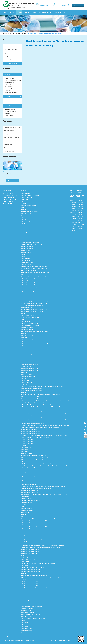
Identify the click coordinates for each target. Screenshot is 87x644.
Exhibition (25, 378)
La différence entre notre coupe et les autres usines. (35, 275)
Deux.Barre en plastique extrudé (30, 364)
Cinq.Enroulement (27, 525)
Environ (24, 334)
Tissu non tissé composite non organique (32, 391)
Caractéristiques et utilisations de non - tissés (33, 568)
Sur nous (19, 12)
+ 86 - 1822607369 (61, 6)
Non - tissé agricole (9, 151)
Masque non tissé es (27, 238)
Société (6, 46)
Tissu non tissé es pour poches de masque (32, 216)
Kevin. (24, 254)
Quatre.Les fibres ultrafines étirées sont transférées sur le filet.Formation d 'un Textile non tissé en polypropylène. (45, 495)
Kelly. (24, 256)
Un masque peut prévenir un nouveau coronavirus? (34, 342)
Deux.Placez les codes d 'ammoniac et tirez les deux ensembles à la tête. (39, 358)
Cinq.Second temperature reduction (31, 549)
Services (6, 56)
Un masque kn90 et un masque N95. (31, 397)
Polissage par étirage (27, 307)
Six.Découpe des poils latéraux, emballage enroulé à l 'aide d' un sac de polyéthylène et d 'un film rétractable (45, 579)
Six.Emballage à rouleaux (28, 592)
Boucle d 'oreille (8, 96)
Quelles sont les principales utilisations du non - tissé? (35, 332)
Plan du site (54, 640)
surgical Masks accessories (73, 193)
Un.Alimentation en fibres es (29, 281)
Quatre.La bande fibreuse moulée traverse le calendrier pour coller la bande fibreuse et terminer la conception (45, 471)
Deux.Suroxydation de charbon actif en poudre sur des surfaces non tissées (40, 356)
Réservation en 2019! (27, 265)
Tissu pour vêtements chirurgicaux (10, 132)
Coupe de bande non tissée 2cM (30, 340)
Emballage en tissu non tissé (29, 232)
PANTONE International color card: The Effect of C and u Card (37, 273)
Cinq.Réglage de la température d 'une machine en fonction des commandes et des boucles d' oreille (44, 542)
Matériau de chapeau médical (12, 137)
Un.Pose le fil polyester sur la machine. (31, 297)
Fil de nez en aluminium (10, 112)
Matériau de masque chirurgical (12, 127)
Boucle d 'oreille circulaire (11, 102)
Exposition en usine (9, 53)
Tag (23, 633)
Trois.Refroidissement (28, 439)
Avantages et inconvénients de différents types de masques (37, 277)
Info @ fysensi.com (44, 6)
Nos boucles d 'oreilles (28, 604)
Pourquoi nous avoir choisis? (20, 34)
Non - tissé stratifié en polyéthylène (13, 80)
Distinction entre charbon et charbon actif (32, 606)
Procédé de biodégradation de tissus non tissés (34, 618)
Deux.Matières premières (28, 346)
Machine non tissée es (28, 246)
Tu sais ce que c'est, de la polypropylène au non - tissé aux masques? (39, 519)
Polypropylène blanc (27, 222)
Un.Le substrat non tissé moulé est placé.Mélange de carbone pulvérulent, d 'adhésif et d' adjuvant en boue (46, 294)
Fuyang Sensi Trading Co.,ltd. (10, 193)
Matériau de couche (9, 144)
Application (27, 12)
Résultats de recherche (28, 616)
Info (23, 208)
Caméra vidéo (26, 228)
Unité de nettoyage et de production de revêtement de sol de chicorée (39, 563)
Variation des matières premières (30, 462)
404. (24, 624)
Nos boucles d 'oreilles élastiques (30, 517)
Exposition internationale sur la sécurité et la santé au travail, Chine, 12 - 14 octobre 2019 (43, 387)
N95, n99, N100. (9, 84)
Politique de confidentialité (63, 640)
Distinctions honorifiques (11, 50)
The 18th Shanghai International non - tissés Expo (34, 456)
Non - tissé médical (9, 141)
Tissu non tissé (26, 234)
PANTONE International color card (30, 338)
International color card (10, 60)
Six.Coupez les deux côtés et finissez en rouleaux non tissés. (37, 576)
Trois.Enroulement (27, 366)
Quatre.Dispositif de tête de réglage (31, 490)
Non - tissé (7, 75)
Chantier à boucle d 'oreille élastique (31, 324)
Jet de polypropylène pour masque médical (33, 242)
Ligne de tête (7, 106)
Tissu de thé (7, 148)
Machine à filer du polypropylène (30, 212)
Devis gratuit (13, 181)
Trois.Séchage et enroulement (29, 429)
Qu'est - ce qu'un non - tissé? (29, 271)
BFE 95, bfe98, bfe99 (10, 82)
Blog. (24, 507)
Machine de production (28, 224)
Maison (5, 12)
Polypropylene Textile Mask (29, 226)
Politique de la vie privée (28, 629)
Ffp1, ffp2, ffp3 (8, 88)
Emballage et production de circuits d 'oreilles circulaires (36, 240)
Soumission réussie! (27, 631)
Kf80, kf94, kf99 (9, 86)
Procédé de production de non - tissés (31, 570)
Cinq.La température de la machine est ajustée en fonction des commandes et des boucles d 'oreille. (46, 539)
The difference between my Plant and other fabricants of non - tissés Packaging (45, 34)
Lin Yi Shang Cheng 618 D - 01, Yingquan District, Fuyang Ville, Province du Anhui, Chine (11, 197)
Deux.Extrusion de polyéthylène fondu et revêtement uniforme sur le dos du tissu (42, 354)
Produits (12, 12)
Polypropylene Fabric (10, 78)
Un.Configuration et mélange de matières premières (35, 303)
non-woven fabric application (80, 193)
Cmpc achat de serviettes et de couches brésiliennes (35, 267)
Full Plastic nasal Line (10, 110)
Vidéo (35, 12)
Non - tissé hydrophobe (28, 336)
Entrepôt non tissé (27, 252)
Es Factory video (26, 250)
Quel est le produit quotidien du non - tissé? (33, 460)
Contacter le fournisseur (78, 5)
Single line (7, 114)
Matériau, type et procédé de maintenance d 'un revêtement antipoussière (40, 464)
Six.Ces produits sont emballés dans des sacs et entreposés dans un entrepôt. (41, 588)
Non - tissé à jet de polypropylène (30, 214)
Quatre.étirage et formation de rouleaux (32, 500)
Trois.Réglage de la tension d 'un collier (32, 431)
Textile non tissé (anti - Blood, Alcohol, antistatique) (35, 269)
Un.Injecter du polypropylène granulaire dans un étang (35, 279)
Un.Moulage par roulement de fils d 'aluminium (33, 305)
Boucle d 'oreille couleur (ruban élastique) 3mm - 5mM (35, 458)
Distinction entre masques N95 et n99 (31, 614)
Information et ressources (46, 12)
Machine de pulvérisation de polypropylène (33, 244)
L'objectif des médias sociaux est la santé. (32, 389)
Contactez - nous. (61, 12)
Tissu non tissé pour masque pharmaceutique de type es (36, 218)
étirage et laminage (27, 498)
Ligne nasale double (10, 116)
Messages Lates (9, 156)
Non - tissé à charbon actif (11, 92)
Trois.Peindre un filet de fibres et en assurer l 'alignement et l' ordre (38, 405)
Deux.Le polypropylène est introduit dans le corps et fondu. (36, 344)
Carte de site (25, 620)
